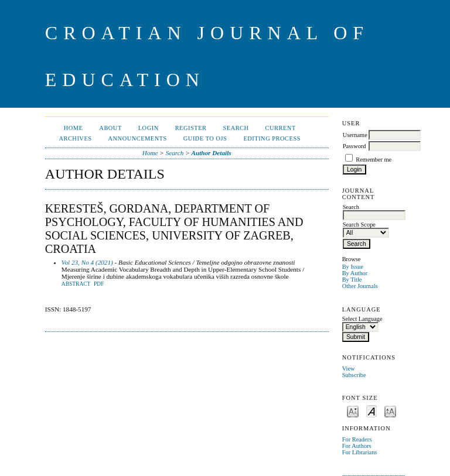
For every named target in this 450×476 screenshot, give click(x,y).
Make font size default (371, 411)
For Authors (357, 446)
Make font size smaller (353, 411)
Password (354, 146)
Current (281, 128)
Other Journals (360, 286)
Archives (75, 138)
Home (74, 128)
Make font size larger (390, 411)
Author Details (212, 153)
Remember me (374, 160)
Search (236, 128)
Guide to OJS (205, 138)
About (110, 128)
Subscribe (354, 375)
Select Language (362, 319)
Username (355, 135)
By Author (355, 273)
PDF (99, 284)
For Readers (357, 439)
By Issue (353, 267)
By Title (352, 280)
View (349, 369)
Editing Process (272, 138)
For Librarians (360, 452)
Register (191, 128)
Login (149, 128)
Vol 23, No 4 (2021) (87, 262)
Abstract (76, 284)
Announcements (138, 138)
